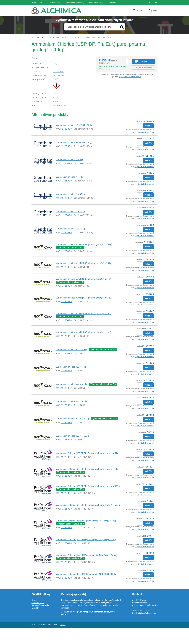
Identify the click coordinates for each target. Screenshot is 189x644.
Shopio (63, 640)
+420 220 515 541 (143, 626)
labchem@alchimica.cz (147, 629)
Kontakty (35, 624)
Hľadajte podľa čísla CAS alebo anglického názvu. (88, 27)
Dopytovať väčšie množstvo (143, 67)
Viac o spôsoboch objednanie (131, 77)
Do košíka (148, 142)
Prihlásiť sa (141, 11)
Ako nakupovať (38, 618)
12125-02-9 (61, 87)
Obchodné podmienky (40, 621)
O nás (34, 616)
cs (150, 3)
